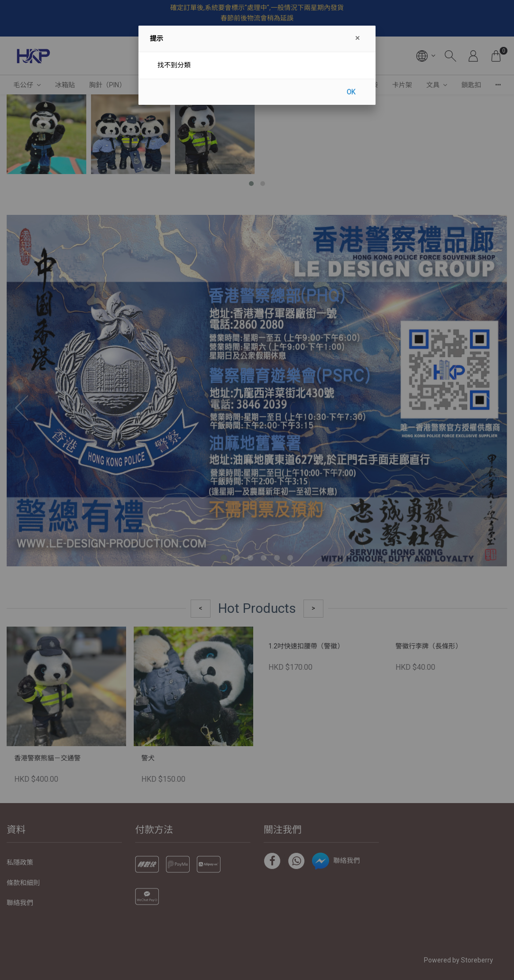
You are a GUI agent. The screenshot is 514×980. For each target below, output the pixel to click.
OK (351, 92)
